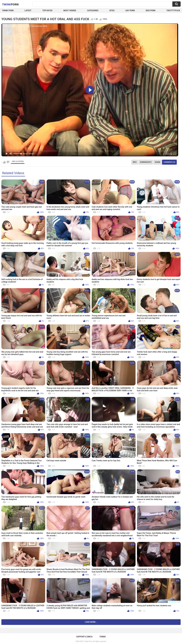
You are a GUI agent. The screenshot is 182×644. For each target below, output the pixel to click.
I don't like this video (8, 162)
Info (135, 162)
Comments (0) (169, 162)
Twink (10, 4)
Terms (103, 637)
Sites (112, 11)
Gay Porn (130, 11)
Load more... (91, 622)
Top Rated (47, 11)
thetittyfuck (173, 11)
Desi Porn (151, 11)
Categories (93, 11)
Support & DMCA (84, 637)
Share (157, 162)
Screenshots (146, 162)
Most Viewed (70, 11)
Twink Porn (8, 11)
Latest (28, 11)
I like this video (4, 162)
